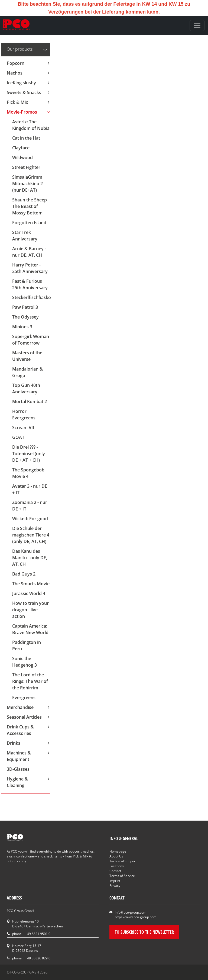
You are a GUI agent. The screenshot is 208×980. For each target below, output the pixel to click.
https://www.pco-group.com (136, 917)
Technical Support (123, 861)
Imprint (115, 881)
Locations (117, 866)
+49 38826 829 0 (38, 958)
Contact (115, 871)
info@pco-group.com (131, 912)
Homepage (118, 851)
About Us (116, 856)
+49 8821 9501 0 (38, 934)
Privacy (115, 886)
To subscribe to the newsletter (144, 932)
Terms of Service (122, 876)
